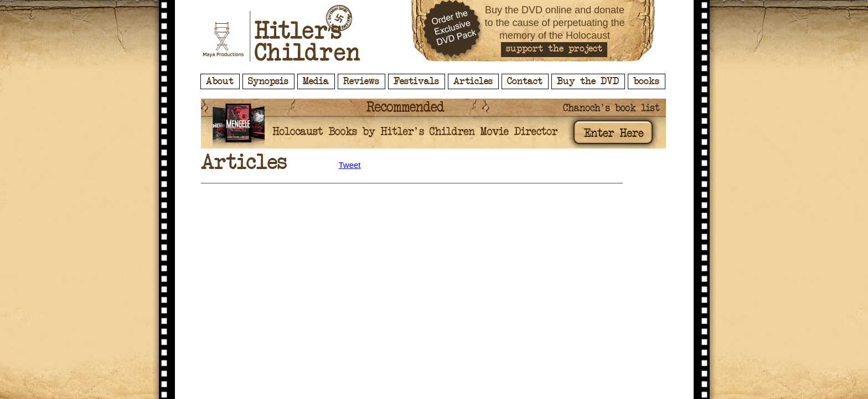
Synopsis (268, 81)
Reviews (361, 81)
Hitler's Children (281, 33)
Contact (525, 81)
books (646, 81)
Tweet (350, 165)
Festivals (416, 81)
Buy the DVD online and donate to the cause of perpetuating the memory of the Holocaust (554, 23)
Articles (473, 81)
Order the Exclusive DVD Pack (453, 31)
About (220, 81)
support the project (554, 49)
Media (316, 81)
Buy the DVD (588, 81)
